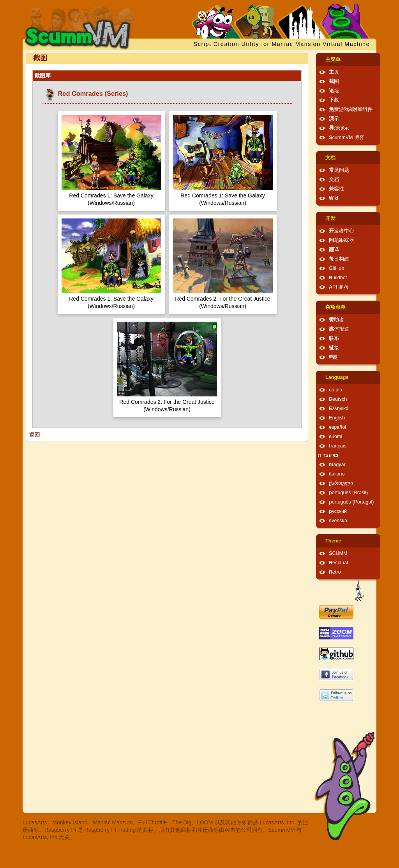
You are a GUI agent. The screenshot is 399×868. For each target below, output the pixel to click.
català (335, 390)
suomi (335, 437)
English (337, 418)
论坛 (334, 91)
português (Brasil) (348, 493)
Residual (338, 563)
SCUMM (338, 553)
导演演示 (339, 128)
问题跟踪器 (342, 240)
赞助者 (336, 320)
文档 (330, 158)
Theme (333, 541)
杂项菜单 (335, 307)
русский (338, 511)
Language (337, 377)
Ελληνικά (339, 408)
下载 (334, 100)
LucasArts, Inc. (278, 822)
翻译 (334, 250)
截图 (334, 81)
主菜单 (333, 60)
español (337, 427)
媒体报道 (339, 329)
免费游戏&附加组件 (351, 109)
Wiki (334, 198)
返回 (35, 435)
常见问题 (339, 170)
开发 (330, 218)
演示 (334, 119)
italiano (337, 474)
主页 (334, 72)
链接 (334, 348)
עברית (325, 455)
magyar (337, 465)
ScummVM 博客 (347, 137)
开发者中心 (342, 231)
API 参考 (339, 287)
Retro (335, 572)
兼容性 (336, 189)
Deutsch (338, 399)
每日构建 (339, 259)
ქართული (341, 483)
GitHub (336, 268)
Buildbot (338, 278)
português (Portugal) (351, 502)
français (338, 446)
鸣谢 (334, 357)
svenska (338, 521)
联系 (334, 338)
